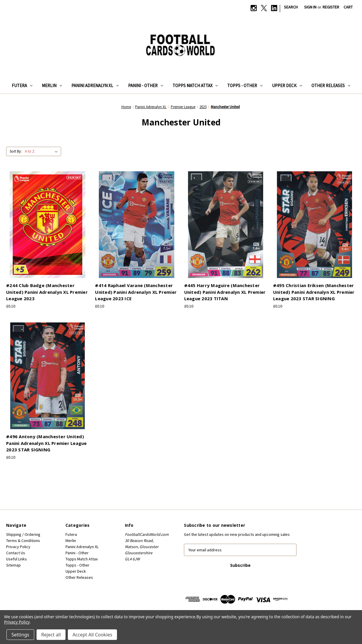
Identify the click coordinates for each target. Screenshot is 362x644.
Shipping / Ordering (23, 534)
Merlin (52, 86)
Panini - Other (146, 86)
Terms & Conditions (23, 541)
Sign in (310, 7)
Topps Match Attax (195, 86)
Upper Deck (287, 86)
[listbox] (42, 151)
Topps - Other (245, 86)
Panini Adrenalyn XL (95, 86)
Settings (20, 635)
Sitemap (13, 565)
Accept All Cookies (92, 635)
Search (291, 7)
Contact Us (16, 553)
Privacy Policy (18, 547)
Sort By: (16, 151)
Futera (22, 86)
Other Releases (331, 86)
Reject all (51, 635)
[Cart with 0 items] (348, 7)
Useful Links (17, 559)
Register (331, 7)
